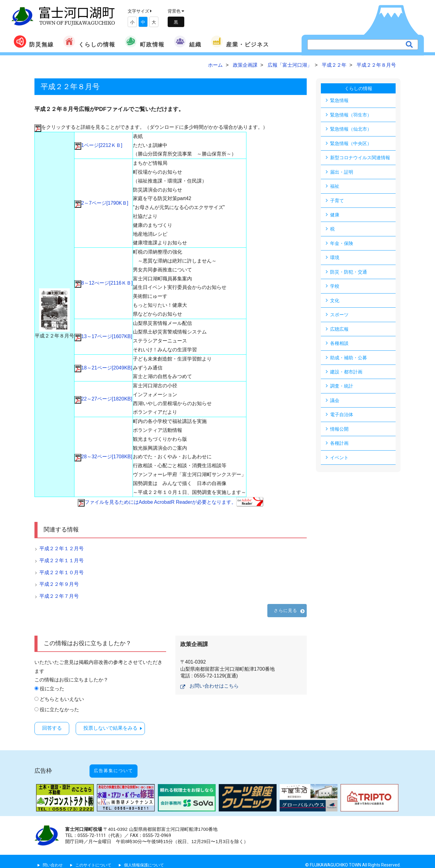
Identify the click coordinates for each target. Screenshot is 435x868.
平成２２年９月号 (59, 584)
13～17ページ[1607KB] (103, 336)
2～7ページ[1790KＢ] (101, 203)
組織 (188, 41)
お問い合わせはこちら (214, 686)
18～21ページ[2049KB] (103, 368)
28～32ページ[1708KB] (103, 457)
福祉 (335, 187)
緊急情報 (340, 100)
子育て (337, 201)
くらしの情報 (89, 41)
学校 (335, 288)
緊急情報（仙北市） (352, 129)
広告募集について (120, 767)
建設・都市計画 (347, 375)
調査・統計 (342, 389)
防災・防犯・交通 (350, 274)
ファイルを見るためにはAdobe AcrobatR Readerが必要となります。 (171, 502)
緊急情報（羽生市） (352, 115)
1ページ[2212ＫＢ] (98, 145)
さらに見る (285, 610)
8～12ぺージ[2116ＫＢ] (104, 283)
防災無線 (34, 41)
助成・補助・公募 (350, 360)
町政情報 (145, 41)
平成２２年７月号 (59, 596)
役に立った (52, 689)
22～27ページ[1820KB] (103, 399)
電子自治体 (342, 418)
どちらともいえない (62, 699)
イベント (340, 462)
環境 (335, 259)
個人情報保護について (150, 858)
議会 (335, 404)
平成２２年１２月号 (62, 548)
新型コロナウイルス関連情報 (362, 158)
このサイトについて (96, 858)
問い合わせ (54, 858)
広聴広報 (340, 331)
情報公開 (340, 433)
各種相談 (340, 346)
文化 (335, 303)
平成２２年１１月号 (62, 560)
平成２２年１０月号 (62, 572)
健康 (335, 216)
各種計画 (340, 447)
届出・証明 (342, 173)
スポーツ (340, 317)
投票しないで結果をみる (118, 728)
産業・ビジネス (240, 41)
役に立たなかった (59, 710)
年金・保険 (342, 245)
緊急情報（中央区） (352, 144)
